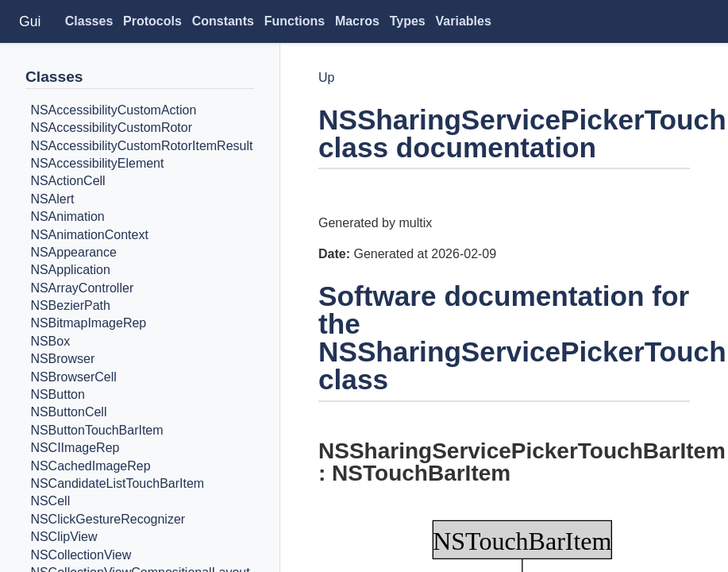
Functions (295, 21)
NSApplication (70, 271)
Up (326, 77)
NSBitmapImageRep (88, 324)
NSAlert (52, 199)
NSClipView (64, 537)
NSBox (50, 341)
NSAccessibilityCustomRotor (111, 128)
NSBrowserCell (73, 377)
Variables (464, 21)
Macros (357, 21)
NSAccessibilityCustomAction (113, 110)
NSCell (50, 502)
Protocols (152, 21)
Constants (223, 21)
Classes (89, 21)
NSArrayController (82, 288)
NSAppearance (73, 252)
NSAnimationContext (89, 235)
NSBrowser (62, 359)
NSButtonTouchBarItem (96, 430)
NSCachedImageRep (90, 466)
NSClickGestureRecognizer (108, 519)
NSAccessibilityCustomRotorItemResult (141, 146)
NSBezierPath (70, 305)
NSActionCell (67, 182)
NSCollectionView (81, 555)
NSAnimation (67, 216)
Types (408, 21)
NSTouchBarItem (421, 473)
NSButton (57, 394)
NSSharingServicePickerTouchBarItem (522, 451)
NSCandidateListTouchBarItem (117, 483)
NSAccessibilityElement (97, 163)
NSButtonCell (68, 413)
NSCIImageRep (75, 448)
